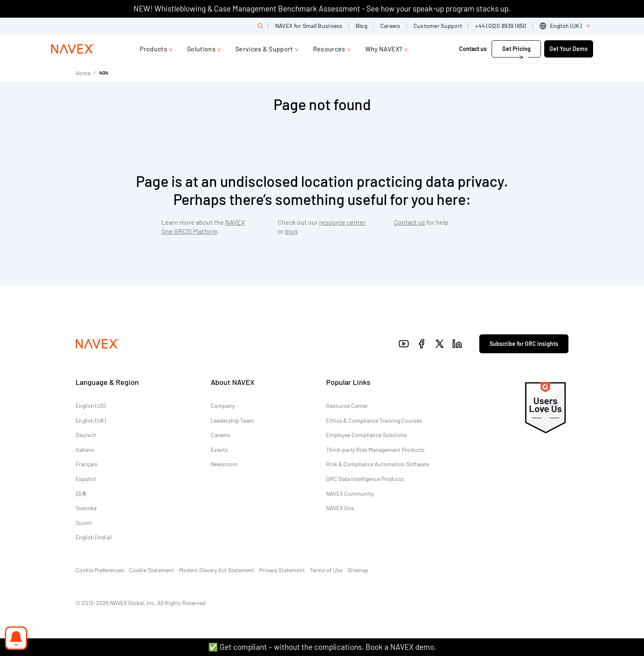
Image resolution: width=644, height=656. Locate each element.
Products (153, 49)
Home (83, 73)
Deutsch (86, 435)
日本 (81, 494)
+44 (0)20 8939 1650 (501, 26)
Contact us (473, 49)
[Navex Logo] (73, 49)
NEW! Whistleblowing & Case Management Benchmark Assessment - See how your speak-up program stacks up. (322, 8)
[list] (566, 26)
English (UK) (91, 420)
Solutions (201, 49)
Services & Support (264, 49)
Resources (329, 49)
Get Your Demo (569, 49)
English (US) (91, 406)
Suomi (84, 523)
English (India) (93, 537)
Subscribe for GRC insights (524, 344)
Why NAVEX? (384, 49)
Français (86, 464)
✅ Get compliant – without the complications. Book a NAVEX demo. (322, 647)
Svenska (86, 508)
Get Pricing (516, 49)
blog (291, 231)
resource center (343, 222)
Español (86, 479)
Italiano (85, 450)
